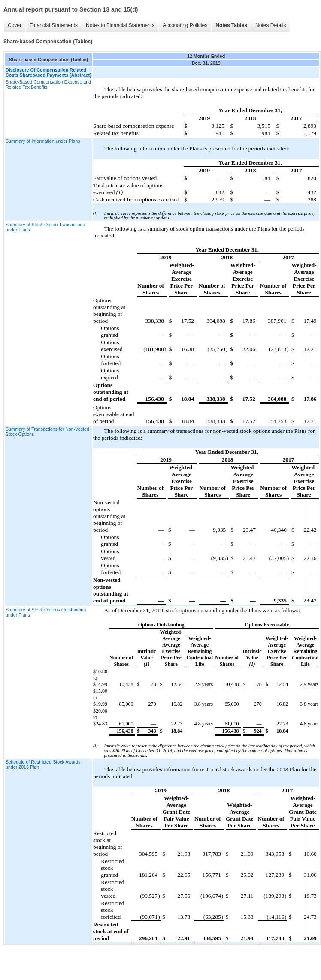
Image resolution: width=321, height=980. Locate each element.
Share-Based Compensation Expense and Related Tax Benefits (48, 84)
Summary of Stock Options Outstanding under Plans (46, 612)
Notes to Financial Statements (120, 25)
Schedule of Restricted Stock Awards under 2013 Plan (43, 764)
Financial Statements (54, 25)
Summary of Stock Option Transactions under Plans (45, 227)
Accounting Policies (185, 25)
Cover (15, 25)
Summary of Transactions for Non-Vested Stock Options (47, 432)
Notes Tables (231, 25)
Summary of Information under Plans (43, 141)
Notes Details (271, 25)
